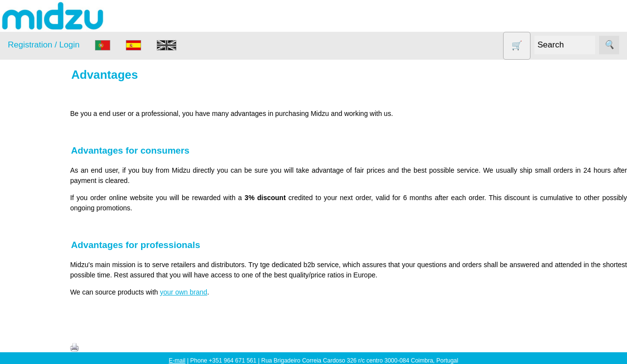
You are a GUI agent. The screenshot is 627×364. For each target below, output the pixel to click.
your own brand (211, 292)
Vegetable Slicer (46, 278)
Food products (43, 202)
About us (45, 348)
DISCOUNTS (41, 184)
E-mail (177, 361)
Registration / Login (44, 45)
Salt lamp (35, 240)
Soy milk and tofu (48, 259)
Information (25, 321)
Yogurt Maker (41, 297)
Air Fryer (34, 146)
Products (21, 122)
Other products (44, 221)
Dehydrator (38, 165)
